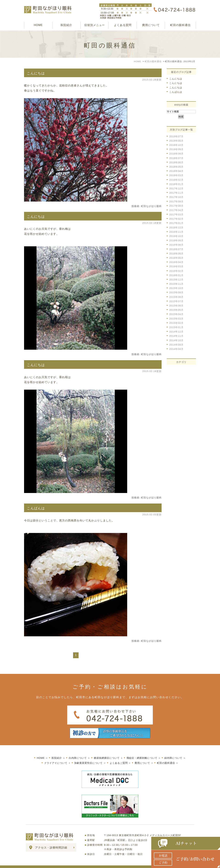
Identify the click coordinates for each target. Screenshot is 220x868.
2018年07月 (176, 158)
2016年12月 (176, 228)
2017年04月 (176, 210)
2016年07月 (176, 249)
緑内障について (173, 751)
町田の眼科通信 (180, 25)
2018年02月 (176, 180)
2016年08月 (176, 245)
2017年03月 (176, 214)
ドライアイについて (56, 756)
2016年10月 (176, 236)
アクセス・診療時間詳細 (51, 841)
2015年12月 (176, 280)
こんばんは (36, 508)
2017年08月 (176, 206)
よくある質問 (123, 25)
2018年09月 (176, 149)
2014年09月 (176, 345)
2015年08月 (176, 297)
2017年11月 (176, 193)
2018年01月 (176, 184)
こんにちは (36, 73)
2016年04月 (176, 262)
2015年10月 (176, 288)
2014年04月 (176, 349)
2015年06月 (176, 306)
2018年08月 (176, 154)
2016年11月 (176, 232)
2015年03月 (176, 319)
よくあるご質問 (119, 756)
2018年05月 (176, 167)
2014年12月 (176, 332)
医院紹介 (66, 25)
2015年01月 (176, 327)
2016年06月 (176, 254)
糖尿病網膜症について (107, 751)
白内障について (78, 751)
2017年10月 (176, 197)
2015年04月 (176, 314)
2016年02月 (176, 271)
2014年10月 (176, 340)
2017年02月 (176, 219)
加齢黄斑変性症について (88, 756)
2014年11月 (176, 336)
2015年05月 (176, 310)
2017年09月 (176, 202)
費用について (151, 25)
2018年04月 (176, 171)
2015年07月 (176, 301)
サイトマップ (34, 863)
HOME (38, 25)
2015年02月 (176, 323)
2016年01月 (176, 275)
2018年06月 (176, 162)
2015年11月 (176, 284)
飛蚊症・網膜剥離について (142, 751)
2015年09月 (176, 292)
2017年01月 (176, 223)
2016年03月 (176, 266)
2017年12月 (176, 188)
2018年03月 (176, 175)
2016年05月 (176, 258)
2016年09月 (176, 240)
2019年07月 (176, 136)
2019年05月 (176, 141)
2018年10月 (176, 145)
